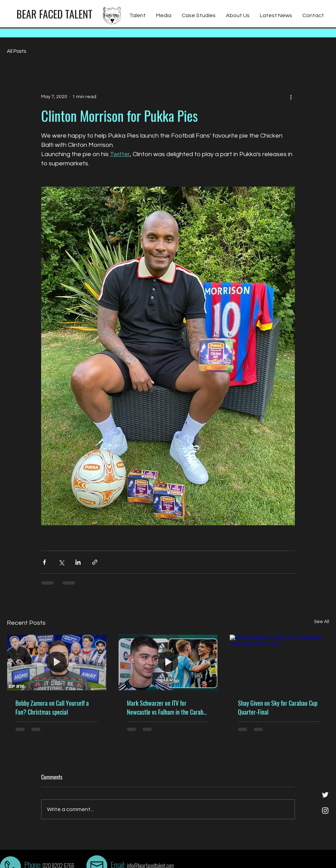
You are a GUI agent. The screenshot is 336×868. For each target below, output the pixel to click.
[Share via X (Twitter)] (61, 562)
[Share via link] (95, 562)
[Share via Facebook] (44, 562)
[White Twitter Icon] (325, 795)
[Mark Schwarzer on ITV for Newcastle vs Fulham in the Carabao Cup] (168, 662)
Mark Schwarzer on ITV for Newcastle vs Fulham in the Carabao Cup (168, 707)
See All (322, 622)
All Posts (16, 51)
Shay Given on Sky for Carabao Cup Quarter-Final (278, 707)
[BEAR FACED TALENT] (54, 14)
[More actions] (291, 97)
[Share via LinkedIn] (78, 562)
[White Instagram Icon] (325, 811)
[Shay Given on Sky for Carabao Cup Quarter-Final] (279, 662)
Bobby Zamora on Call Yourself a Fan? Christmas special (52, 707)
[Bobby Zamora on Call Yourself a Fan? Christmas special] (57, 662)
